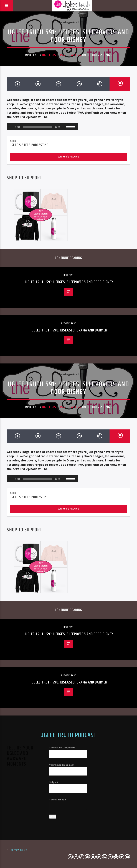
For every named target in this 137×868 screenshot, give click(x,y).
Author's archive (69, 157)
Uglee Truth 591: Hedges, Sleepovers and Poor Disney (69, 282)
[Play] (11, 127)
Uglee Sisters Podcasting (62, 55)
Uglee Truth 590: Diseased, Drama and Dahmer (69, 330)
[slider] (38, 127)
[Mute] (64, 127)
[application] (42, 127)
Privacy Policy (19, 850)
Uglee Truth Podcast (68, 735)
